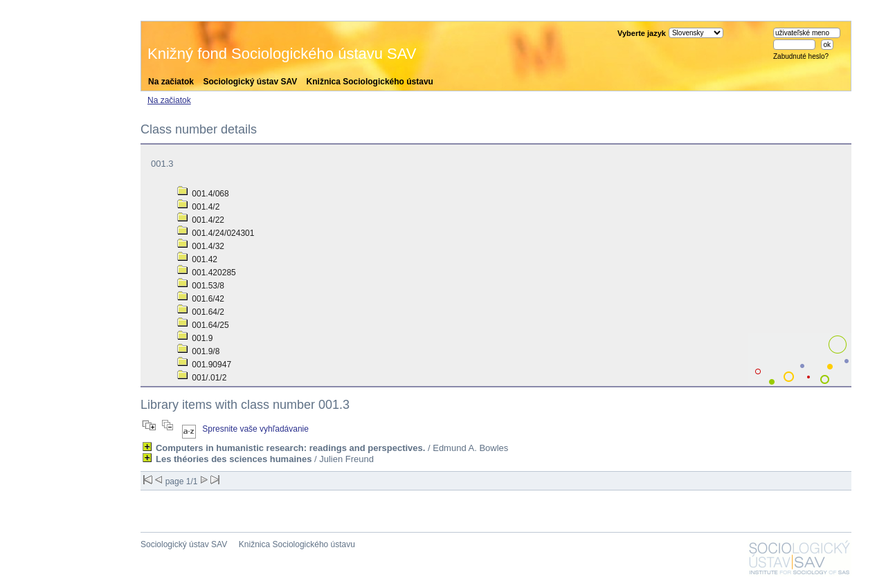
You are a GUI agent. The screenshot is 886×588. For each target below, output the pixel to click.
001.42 (197, 259)
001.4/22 (201, 220)
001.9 (195, 338)
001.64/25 (203, 325)
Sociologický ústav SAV (250, 82)
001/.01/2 (202, 378)
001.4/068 (203, 194)
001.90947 (204, 365)
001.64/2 (201, 312)
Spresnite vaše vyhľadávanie (255, 429)
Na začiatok (171, 82)
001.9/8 (198, 351)
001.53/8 (201, 286)
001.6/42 (201, 299)
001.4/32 (201, 246)
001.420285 (207, 273)
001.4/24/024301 (216, 233)
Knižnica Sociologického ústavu (370, 82)
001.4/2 (198, 207)
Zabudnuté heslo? (801, 56)
